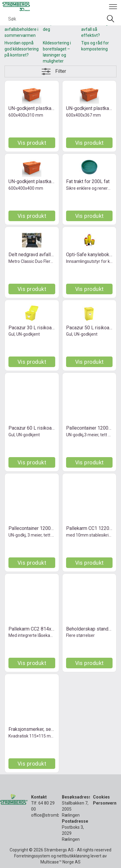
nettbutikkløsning (73, 856)
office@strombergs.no (52, 815)
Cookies (101, 797)
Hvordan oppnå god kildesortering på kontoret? (22, 49)
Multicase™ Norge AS (61, 862)
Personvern (105, 803)
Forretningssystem (32, 856)
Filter (61, 71)
